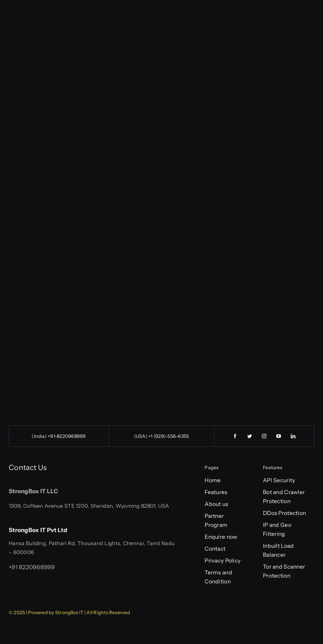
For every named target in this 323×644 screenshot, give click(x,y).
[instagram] (264, 436)
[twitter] (250, 436)
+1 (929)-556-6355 (169, 436)
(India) (40, 436)
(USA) (141, 436)
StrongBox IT (69, 612)
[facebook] (235, 436)
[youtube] (279, 436)
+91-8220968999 (67, 436)
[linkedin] (293, 436)
